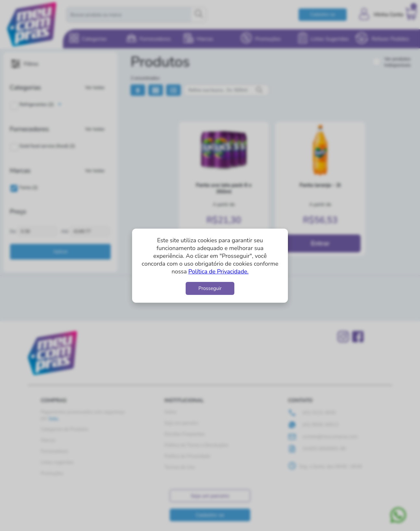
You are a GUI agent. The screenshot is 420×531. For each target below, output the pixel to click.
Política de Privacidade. (218, 272)
